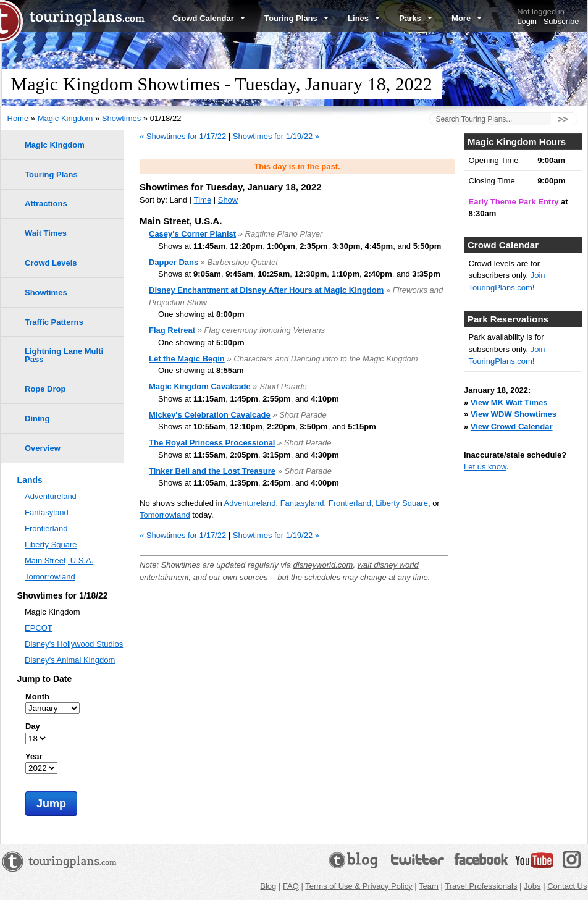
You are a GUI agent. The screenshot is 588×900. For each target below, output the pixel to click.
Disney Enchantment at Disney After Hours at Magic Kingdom (266, 290)
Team (429, 886)
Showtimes (122, 118)
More (467, 18)
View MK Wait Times (509, 402)
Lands (30, 480)
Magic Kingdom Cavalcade (200, 386)
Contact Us (567, 886)
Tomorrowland (165, 515)
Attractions (46, 204)
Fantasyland (302, 503)
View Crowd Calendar (512, 427)
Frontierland (350, 503)
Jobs (532, 886)
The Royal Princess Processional (212, 443)
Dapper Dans (174, 262)
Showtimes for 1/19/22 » (276, 136)
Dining (37, 418)
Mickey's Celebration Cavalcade (210, 415)
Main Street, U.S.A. (59, 561)
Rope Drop (45, 389)
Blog (268, 886)
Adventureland (250, 503)
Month (37, 696)
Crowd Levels (51, 263)
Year (34, 756)
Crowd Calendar (209, 18)
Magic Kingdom (65, 118)
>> (563, 119)
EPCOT (39, 628)
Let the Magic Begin (187, 359)
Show (228, 200)
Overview (43, 448)
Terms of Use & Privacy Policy (359, 886)
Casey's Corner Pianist (192, 234)
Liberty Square (402, 503)
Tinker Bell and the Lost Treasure (212, 471)
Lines (364, 18)
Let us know (485, 467)
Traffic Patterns (54, 322)
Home (18, 118)
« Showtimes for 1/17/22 (183, 136)
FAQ (291, 886)
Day (33, 726)
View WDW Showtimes (514, 414)
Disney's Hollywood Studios (74, 644)
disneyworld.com (323, 565)
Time (203, 200)
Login (527, 21)
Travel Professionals (481, 886)
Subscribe (561, 21)
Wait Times (46, 233)
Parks (416, 18)
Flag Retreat (172, 330)
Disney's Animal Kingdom (70, 660)
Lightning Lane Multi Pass (64, 355)
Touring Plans (296, 18)
